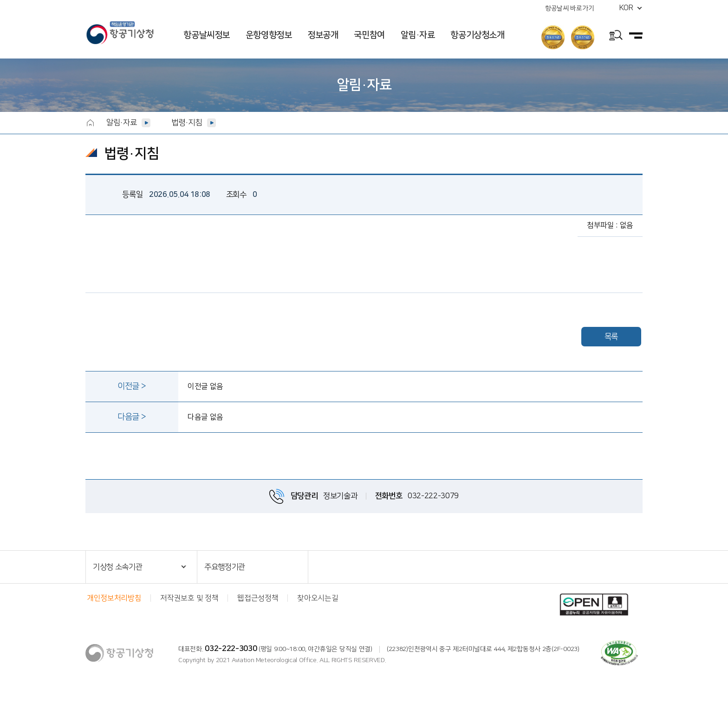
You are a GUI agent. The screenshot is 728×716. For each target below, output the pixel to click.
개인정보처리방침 (114, 598)
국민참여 (369, 35)
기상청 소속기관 (117, 567)
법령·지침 (186, 123)
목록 (611, 337)
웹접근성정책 (258, 598)
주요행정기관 (225, 567)
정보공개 (323, 35)
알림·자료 (418, 35)
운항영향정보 (269, 35)
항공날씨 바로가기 (569, 8)
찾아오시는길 (318, 598)
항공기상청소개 (477, 35)
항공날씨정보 (207, 35)
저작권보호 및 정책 (189, 598)
